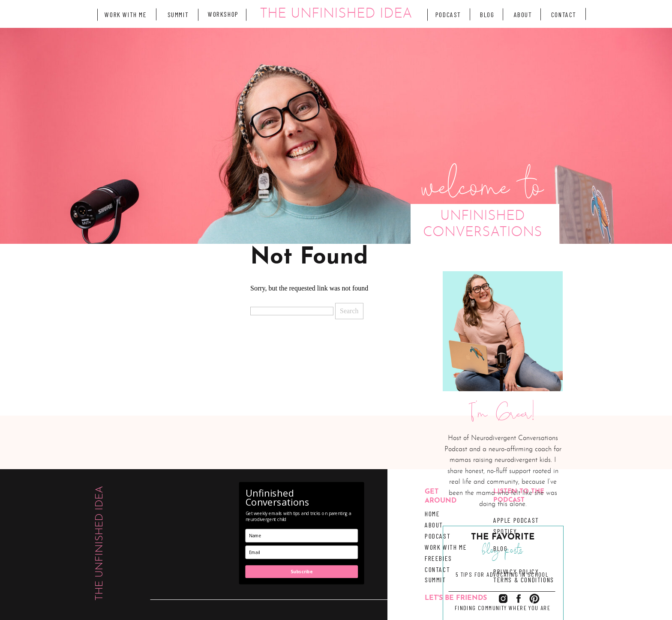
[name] (302, 536)
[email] (302, 552)
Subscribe (301, 572)
